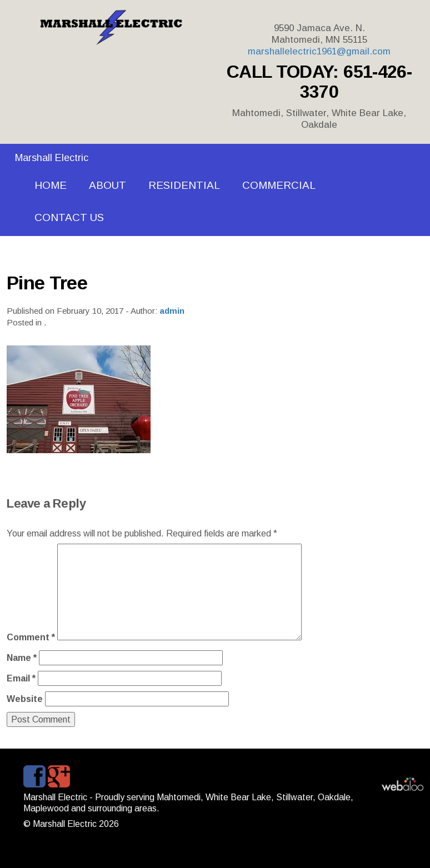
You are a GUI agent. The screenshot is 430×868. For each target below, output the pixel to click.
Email (21, 678)
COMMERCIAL (279, 185)
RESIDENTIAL (184, 185)
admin (172, 311)
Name (22, 658)
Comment (31, 637)
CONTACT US (69, 217)
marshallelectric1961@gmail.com (319, 51)
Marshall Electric (52, 158)
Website (25, 699)
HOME (51, 185)
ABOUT (107, 185)
